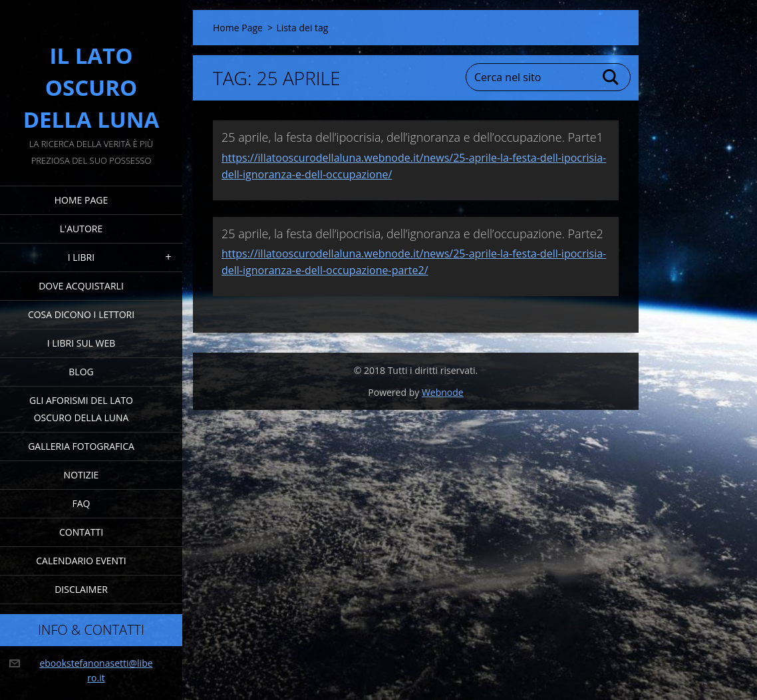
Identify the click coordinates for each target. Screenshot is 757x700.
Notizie (81, 475)
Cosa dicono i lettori (81, 314)
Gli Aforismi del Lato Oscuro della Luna (81, 409)
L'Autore (81, 229)
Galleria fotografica (81, 446)
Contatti (81, 532)
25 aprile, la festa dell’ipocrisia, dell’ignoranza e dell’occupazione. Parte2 (412, 234)
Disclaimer (81, 589)
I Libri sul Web (81, 343)
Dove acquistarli (81, 286)
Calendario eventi (81, 561)
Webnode (443, 392)
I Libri (81, 257)
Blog (81, 372)
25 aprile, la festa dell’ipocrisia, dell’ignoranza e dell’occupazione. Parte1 (412, 137)
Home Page (81, 200)
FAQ (81, 503)
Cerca (611, 77)
